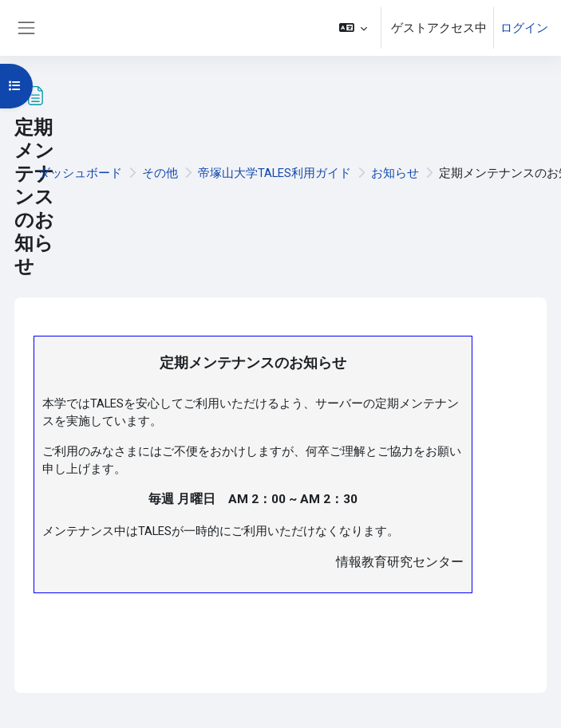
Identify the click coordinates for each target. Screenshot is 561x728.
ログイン (524, 28)
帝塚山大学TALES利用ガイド (275, 173)
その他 (160, 173)
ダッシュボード (80, 173)
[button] (353, 28)
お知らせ (395, 173)
